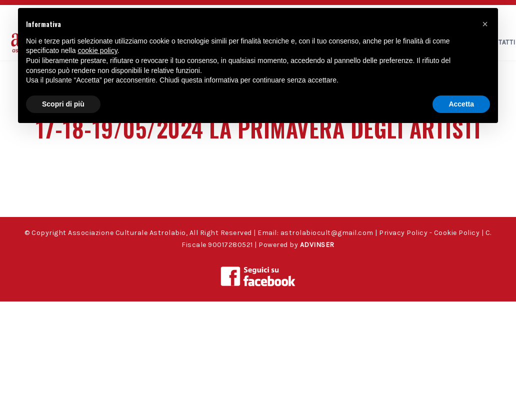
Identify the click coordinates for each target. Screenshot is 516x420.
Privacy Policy (403, 233)
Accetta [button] (461, 104)
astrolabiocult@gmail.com (327, 233)
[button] (485, 24)
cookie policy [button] (98, 50)
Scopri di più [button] (63, 104)
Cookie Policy (457, 233)
